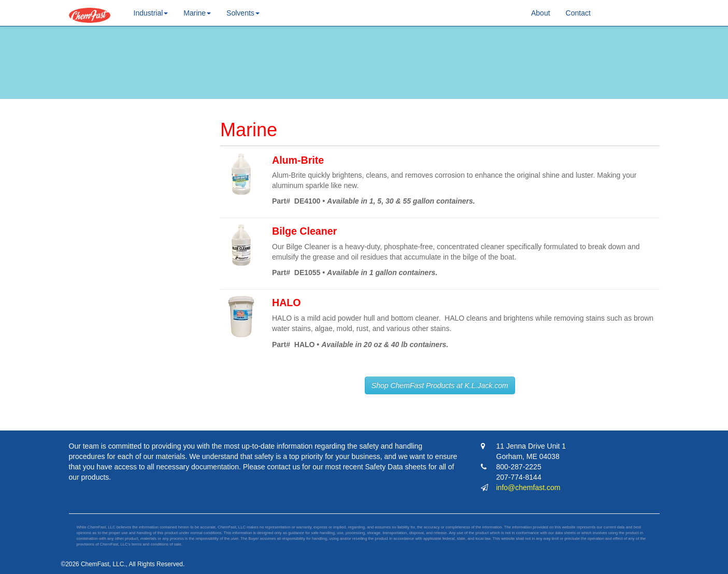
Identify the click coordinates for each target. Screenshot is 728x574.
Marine (197, 13)
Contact (578, 13)
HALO (287, 303)
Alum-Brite (298, 160)
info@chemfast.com (529, 487)
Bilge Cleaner (304, 231)
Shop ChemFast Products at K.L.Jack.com (440, 385)
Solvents (243, 13)
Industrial (151, 13)
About (541, 13)
